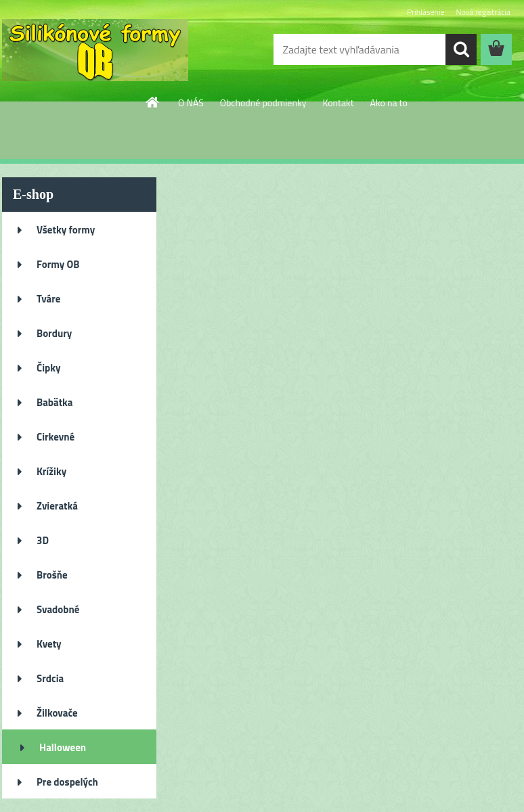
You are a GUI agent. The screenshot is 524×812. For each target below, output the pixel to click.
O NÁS (191, 103)
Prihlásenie (425, 12)
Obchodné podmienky (263, 103)
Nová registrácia (483, 12)
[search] (461, 49)
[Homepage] (153, 102)
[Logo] (95, 50)
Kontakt (338, 103)
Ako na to (389, 103)
